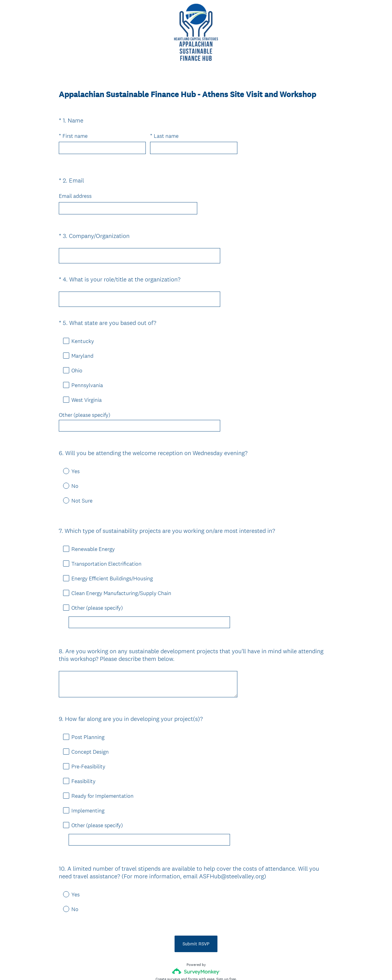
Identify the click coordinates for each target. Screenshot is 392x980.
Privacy (183, 965)
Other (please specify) (85, 404)
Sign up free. (226, 935)
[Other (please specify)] (149, 600)
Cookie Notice (204, 965)
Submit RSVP (196, 900)
